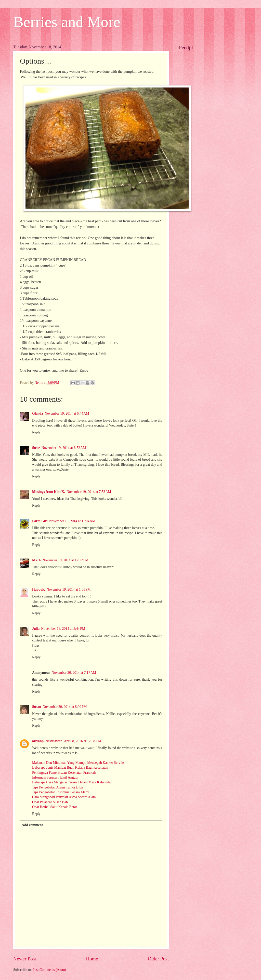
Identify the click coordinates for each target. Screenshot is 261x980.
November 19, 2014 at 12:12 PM (66, 560)
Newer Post (25, 959)
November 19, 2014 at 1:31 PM (69, 589)
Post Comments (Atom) (49, 970)
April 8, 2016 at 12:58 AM (82, 741)
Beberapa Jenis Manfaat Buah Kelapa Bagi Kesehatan (70, 767)
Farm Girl (40, 521)
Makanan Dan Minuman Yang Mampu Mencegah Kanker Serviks (78, 763)
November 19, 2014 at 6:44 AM (67, 413)
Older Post (158, 959)
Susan (37, 707)
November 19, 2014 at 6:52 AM (64, 448)
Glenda (38, 413)
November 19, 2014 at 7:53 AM (89, 492)
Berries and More (67, 22)
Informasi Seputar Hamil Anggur (55, 777)
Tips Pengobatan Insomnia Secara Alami (61, 792)
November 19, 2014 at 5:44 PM (63, 629)
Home (92, 959)
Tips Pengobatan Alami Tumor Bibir (58, 787)
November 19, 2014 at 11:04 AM (72, 521)
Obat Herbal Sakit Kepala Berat (54, 807)
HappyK (39, 589)
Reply (36, 432)
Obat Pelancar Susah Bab (50, 802)
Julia (36, 629)
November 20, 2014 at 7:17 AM (74, 673)
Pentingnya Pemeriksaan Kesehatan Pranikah (64, 773)
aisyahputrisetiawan (47, 741)
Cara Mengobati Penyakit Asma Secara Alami (64, 797)
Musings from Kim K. (49, 492)
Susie (36, 448)
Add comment (32, 825)
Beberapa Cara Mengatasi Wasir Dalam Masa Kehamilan (72, 782)
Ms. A (37, 560)
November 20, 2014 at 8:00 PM (65, 707)
